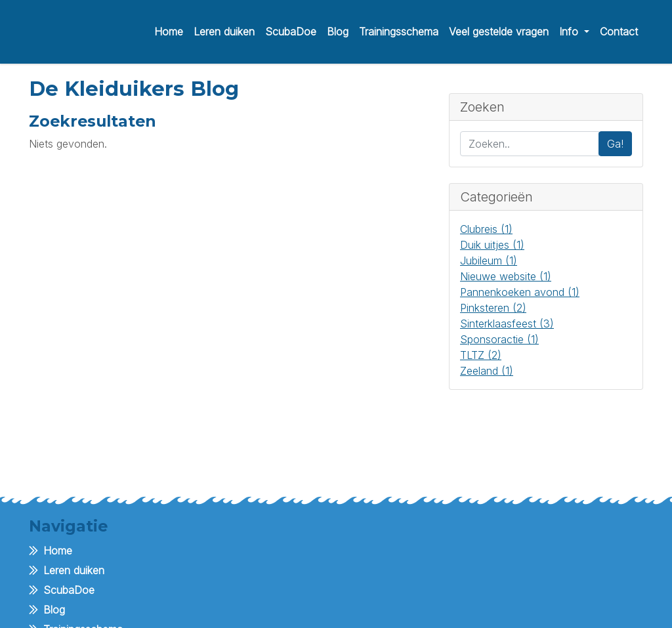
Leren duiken (224, 31)
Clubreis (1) (486, 229)
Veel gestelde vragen (499, 31)
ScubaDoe (291, 31)
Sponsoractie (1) (499, 339)
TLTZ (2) (481, 355)
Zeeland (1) (487, 371)
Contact (619, 31)
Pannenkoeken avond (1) (520, 292)
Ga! (615, 144)
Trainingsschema (399, 31)
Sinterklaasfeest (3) (507, 324)
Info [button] (570, 31)
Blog (338, 31)
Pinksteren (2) (493, 308)
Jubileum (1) (489, 261)
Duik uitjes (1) (492, 245)
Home (169, 31)
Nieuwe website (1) (506, 276)
